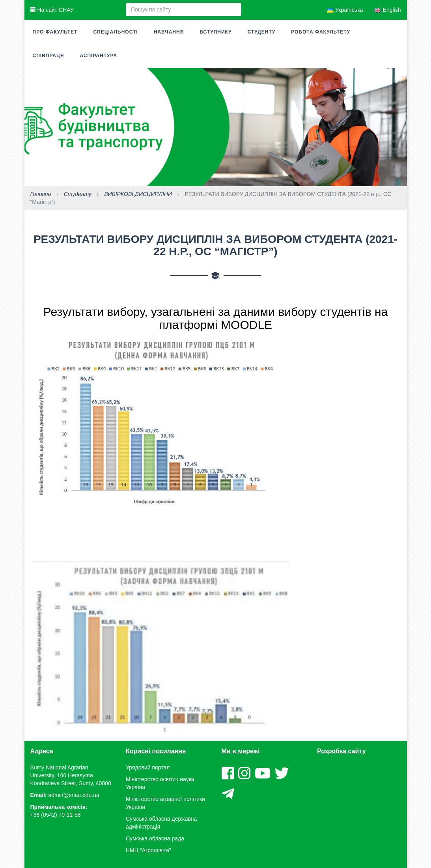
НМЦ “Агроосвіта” (148, 850)
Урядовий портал (148, 767)
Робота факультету (321, 32)
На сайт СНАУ (52, 10)
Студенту (262, 32)
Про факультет (55, 32)
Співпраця (49, 56)
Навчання (169, 32)
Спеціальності (115, 32)
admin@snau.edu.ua (74, 795)
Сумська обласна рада (155, 838)
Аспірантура (98, 56)
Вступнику (215, 32)
